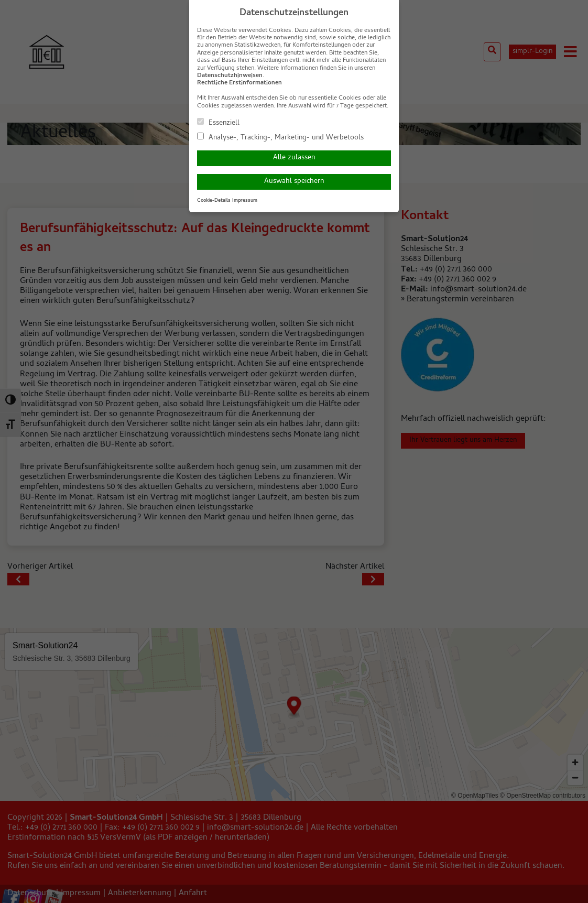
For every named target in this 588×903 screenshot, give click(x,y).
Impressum (245, 201)
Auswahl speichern (294, 182)
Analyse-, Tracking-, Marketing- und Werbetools (280, 137)
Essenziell (218, 123)
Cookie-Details (214, 201)
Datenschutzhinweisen (230, 76)
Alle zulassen (294, 158)
